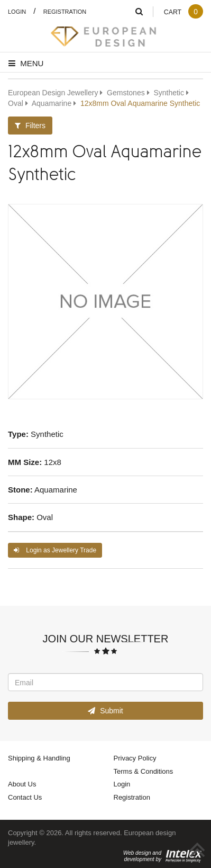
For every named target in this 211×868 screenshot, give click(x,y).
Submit (105, 710)
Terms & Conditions (144, 771)
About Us (22, 784)
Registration (65, 11)
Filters (30, 125)
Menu (26, 63)
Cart (183, 12)
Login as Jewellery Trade (55, 550)
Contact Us (25, 797)
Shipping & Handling (39, 758)
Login (17, 11)
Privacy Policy (135, 758)
